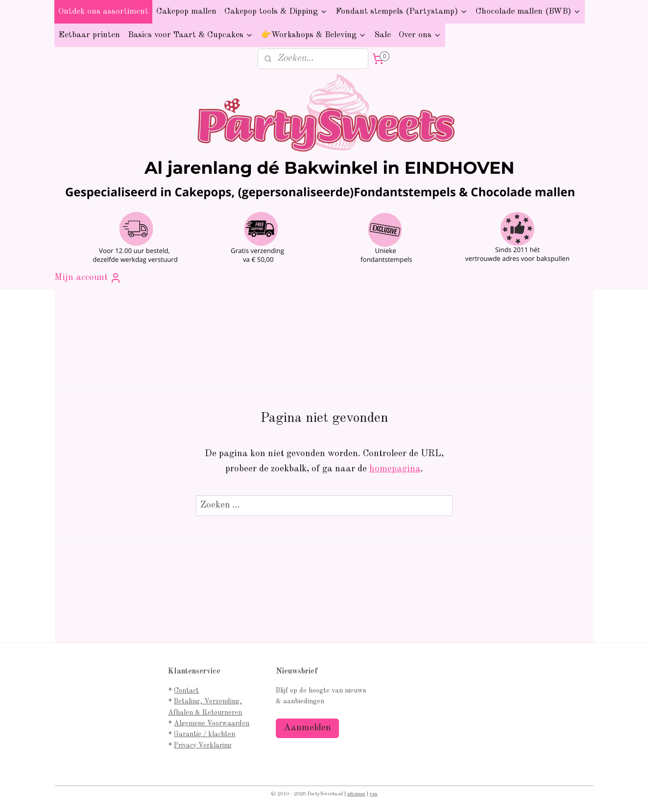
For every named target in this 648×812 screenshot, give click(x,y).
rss (373, 794)
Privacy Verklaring (203, 745)
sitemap (356, 794)
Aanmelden (307, 728)
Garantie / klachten (204, 734)
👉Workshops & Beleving (314, 35)
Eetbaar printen (89, 35)
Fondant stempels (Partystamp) (402, 12)
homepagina (395, 469)
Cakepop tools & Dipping (276, 12)
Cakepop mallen (186, 12)
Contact (186, 691)
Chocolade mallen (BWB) (528, 12)
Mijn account (88, 278)
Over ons (420, 35)
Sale (383, 35)
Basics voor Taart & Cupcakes (191, 35)
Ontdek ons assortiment (103, 12)
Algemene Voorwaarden (212, 723)
